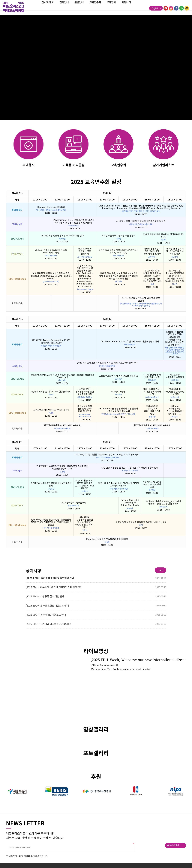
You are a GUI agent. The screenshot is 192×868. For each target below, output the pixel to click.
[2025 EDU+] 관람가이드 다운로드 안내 (46, 615)
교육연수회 (95, 7)
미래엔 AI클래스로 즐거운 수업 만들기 (118, 235)
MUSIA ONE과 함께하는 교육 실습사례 (85, 251)
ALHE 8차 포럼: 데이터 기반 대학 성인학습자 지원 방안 (141, 221)
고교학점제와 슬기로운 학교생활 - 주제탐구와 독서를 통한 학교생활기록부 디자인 (62, 467)
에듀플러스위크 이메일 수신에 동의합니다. (28, 856)
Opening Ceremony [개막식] (51, 207)
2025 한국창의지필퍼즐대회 (73, 502)
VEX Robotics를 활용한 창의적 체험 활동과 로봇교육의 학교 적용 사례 (119, 410)
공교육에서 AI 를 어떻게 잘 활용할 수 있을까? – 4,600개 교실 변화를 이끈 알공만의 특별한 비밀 (152, 276)
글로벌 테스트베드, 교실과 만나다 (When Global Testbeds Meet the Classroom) (62, 376)
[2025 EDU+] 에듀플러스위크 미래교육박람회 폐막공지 (54, 587)
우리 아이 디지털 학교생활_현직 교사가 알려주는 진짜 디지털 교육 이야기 (163, 503)
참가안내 (64, 7)
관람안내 (79, 7)
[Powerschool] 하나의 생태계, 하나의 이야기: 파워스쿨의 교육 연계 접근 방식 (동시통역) (73, 221)
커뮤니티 (126, 7)
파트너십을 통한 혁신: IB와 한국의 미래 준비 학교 (85, 409)
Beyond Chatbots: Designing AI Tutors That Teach (130, 502)
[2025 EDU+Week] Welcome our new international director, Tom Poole (138, 660)
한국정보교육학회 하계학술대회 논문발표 (62, 425)
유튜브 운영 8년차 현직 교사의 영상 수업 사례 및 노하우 (152, 251)
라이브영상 (96, 651)
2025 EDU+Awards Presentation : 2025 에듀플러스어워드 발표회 (51, 341)
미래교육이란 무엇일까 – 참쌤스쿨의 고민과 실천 (152, 410)
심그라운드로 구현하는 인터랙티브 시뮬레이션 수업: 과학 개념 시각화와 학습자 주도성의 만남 (175, 276)
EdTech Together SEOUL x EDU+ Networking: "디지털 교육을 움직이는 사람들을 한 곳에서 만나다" (175, 338)
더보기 (160, 570)
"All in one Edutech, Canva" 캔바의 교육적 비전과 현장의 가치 (130, 341)
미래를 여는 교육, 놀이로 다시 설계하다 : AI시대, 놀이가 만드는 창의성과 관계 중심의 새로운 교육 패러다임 (119, 276)
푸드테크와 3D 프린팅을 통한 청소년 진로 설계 (175, 391)
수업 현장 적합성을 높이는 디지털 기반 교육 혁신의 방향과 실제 (130, 467)
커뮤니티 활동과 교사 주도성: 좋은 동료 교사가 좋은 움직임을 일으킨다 (85, 484)
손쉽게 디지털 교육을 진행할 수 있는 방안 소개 (152, 484)
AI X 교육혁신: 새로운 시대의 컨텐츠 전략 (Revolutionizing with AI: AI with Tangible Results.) (51, 276)
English (156, 8)
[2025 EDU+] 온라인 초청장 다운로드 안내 (47, 605)
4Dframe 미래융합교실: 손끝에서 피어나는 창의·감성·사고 (175, 410)
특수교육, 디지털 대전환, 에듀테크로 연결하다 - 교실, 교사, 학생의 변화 (107, 454)
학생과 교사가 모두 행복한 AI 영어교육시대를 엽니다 (163, 235)
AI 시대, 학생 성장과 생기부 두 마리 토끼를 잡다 (62, 235)
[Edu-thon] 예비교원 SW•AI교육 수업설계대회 (107, 539)
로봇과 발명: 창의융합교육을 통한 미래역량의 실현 (85, 391)
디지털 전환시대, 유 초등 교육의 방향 (152, 376)
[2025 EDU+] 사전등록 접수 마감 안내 (45, 596)
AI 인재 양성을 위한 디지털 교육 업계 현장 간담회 (141, 299)
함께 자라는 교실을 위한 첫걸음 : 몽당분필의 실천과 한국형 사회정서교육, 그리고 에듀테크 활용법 (51, 522)
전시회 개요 (48, 7)
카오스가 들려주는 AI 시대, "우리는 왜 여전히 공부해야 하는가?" (118, 484)
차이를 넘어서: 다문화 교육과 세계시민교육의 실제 (51, 484)
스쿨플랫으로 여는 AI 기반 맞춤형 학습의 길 (119, 376)
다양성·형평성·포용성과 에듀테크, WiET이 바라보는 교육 (141, 522)
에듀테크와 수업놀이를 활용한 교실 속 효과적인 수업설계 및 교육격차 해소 (85, 522)
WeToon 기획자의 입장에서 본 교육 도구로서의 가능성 (51, 251)
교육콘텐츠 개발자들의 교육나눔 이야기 (51, 410)
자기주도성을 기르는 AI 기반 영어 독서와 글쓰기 (152, 391)
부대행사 (111, 7)
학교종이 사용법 (118, 391)
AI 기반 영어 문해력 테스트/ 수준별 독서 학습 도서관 (175, 251)
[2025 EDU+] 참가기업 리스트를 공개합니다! (48, 624)
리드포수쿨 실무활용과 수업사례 (175, 376)
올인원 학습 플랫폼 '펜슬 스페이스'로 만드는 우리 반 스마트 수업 (119, 251)
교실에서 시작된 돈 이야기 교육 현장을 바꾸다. (51, 391)
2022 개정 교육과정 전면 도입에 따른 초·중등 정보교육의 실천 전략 (107, 363)
